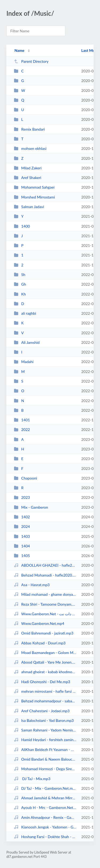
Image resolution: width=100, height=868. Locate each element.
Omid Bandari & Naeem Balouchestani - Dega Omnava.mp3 (45, 759)
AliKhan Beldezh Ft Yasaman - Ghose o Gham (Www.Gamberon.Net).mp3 (45, 750)
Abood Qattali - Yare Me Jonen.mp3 (45, 662)
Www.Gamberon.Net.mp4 (39, 623)
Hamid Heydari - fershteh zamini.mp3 (45, 740)
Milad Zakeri (28, 168)
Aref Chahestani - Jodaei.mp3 (42, 711)
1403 (22, 536)
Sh (20, 275)
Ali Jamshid (27, 342)
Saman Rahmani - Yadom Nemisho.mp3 (45, 730)
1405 (22, 556)
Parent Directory (31, 61)
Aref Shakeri (27, 178)
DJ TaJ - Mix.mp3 (32, 779)
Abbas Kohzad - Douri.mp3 (40, 643)
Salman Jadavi (29, 207)
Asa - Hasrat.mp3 (32, 585)
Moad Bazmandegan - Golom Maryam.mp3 (45, 653)
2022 (22, 429)
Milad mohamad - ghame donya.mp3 (45, 594)
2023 (22, 497)
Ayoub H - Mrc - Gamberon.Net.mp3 (45, 807)
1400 (22, 226)
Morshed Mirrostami (34, 197)
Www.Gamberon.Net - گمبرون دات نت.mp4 (45, 614)
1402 (22, 517)
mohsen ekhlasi (30, 148)
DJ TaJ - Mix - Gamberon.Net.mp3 (45, 788)
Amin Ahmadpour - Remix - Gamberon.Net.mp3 (45, 817)
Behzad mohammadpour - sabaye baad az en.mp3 (45, 701)
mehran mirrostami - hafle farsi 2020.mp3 (45, 691)
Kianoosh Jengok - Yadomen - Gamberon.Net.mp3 (45, 827)
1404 (22, 546)
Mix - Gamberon (31, 507)
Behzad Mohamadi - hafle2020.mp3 (45, 575)
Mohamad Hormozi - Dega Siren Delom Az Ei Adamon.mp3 (45, 769)
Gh (20, 284)
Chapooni (25, 478)
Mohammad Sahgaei (34, 187)
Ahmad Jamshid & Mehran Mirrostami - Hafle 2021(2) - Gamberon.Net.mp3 (45, 798)
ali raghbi (25, 313)
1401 (22, 420)
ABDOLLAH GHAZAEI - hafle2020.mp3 (45, 565)
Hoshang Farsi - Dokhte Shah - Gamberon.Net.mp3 (45, 837)
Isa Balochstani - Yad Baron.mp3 (44, 720)
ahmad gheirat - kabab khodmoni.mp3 (45, 672)
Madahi (24, 362)
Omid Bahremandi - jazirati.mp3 (44, 633)
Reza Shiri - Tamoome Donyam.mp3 (45, 604)
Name (19, 50)
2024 (22, 526)
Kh (20, 294)
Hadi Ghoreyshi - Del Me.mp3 (42, 682)
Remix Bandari (29, 129)
